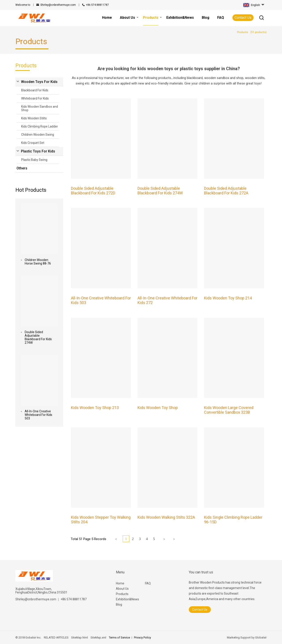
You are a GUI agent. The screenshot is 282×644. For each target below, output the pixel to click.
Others (22, 168)
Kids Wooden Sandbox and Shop (40, 108)
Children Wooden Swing (38, 135)
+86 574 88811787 (97, 5)
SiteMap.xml (98, 637)
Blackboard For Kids (35, 90)
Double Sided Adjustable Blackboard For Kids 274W (38, 337)
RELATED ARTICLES (56, 637)
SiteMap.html (80, 637)
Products (122, 594)
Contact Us (243, 18)
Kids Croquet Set (33, 143)
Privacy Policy (142, 637)
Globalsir (261, 637)
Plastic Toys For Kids (38, 151)
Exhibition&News (127, 599)
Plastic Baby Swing (34, 160)
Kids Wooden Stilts (34, 118)
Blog (119, 605)
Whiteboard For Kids (35, 98)
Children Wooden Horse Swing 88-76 (38, 262)
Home (120, 583)
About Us (122, 589)
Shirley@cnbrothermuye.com (58, 5)
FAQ (148, 583)
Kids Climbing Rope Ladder (40, 126)
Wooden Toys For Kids (39, 82)
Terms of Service (119, 637)
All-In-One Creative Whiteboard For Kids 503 (38, 415)
